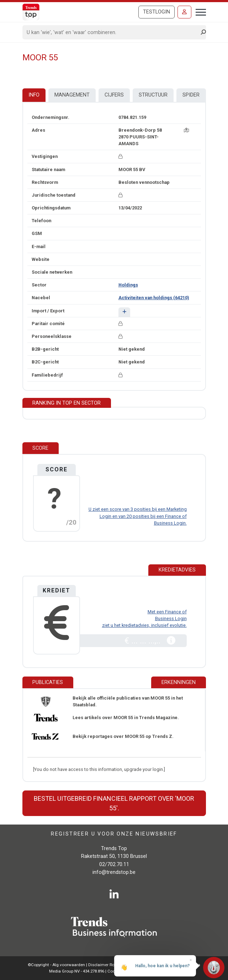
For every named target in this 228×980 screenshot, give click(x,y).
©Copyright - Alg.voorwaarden (56, 965)
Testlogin (157, 12)
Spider (191, 95)
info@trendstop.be (114, 872)
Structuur (153, 95)
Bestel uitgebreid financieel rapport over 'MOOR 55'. (114, 803)
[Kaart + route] (186, 130)
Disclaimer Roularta (107, 965)
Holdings (128, 285)
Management (72, 95)
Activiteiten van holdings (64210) (154, 298)
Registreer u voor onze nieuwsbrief (114, 834)
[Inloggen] (184, 12)
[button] (124, 312)
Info (34, 95)
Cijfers (114, 95)
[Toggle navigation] (199, 11)
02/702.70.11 (114, 864)
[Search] (112, 32)
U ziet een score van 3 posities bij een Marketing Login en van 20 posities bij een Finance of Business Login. (138, 516)
